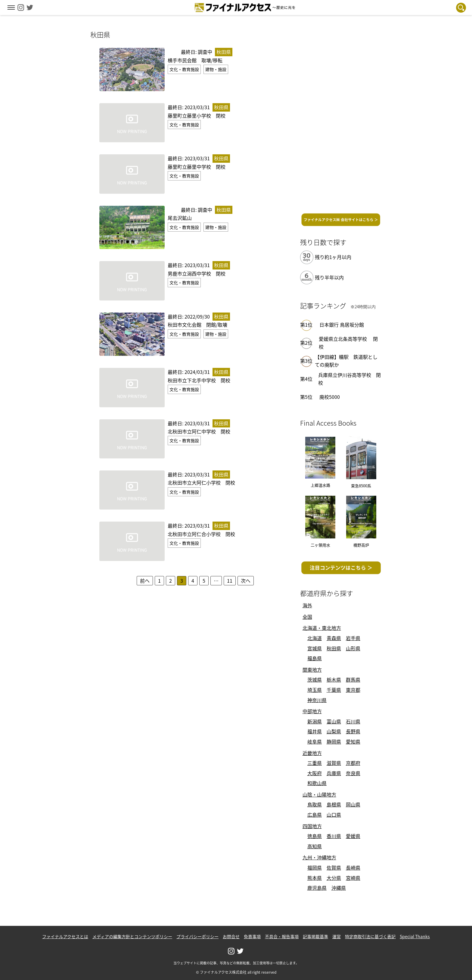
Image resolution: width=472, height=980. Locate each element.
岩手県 (353, 638)
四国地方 (312, 826)
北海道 (315, 638)
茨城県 (315, 680)
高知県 (315, 846)
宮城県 (315, 648)
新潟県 (315, 721)
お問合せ (231, 936)
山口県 (334, 815)
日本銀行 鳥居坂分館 (342, 325)
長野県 (353, 731)
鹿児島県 (317, 888)
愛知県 (353, 741)
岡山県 (353, 804)
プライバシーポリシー (197, 936)
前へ (145, 581)
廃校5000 (330, 397)
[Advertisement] (341, 119)
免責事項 (252, 936)
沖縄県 (339, 888)
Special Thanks (415, 936)
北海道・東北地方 (322, 628)
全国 (307, 617)
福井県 (315, 731)
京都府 (353, 763)
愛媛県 (353, 836)
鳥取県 (315, 804)
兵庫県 (334, 773)
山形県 (353, 648)
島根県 (334, 804)
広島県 (315, 815)
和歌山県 (317, 783)
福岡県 (315, 868)
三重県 (315, 763)
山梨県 (334, 731)
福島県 (315, 658)
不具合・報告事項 (282, 936)
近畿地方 (312, 753)
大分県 (334, 878)
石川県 (353, 721)
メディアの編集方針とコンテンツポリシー (132, 936)
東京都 (353, 690)
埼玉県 (315, 690)
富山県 (334, 721)
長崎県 (353, 868)
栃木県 (334, 680)
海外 (307, 605)
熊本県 (315, 878)
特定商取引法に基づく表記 (370, 936)
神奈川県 (317, 700)
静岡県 (334, 741)
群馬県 (353, 680)
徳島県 (315, 836)
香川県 (334, 836)
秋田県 (334, 648)
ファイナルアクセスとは (65, 936)
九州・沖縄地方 (319, 857)
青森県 (334, 638)
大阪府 (315, 773)
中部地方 (312, 711)
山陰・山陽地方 (319, 794)
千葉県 (334, 690)
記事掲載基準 (315, 936)
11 (230, 581)
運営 (337, 936)
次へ (246, 581)
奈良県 (353, 773)
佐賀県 (334, 868)
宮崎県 (353, 878)
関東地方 (312, 670)
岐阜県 (315, 741)
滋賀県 (334, 763)
